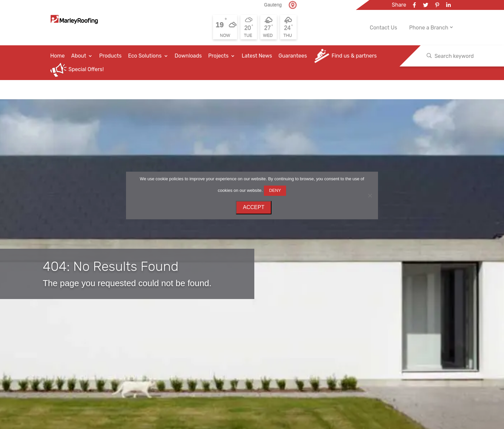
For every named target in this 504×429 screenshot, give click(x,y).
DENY (275, 190)
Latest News (257, 56)
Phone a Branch (429, 28)
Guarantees (293, 56)
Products (110, 56)
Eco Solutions (145, 56)
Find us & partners (354, 56)
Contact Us (383, 28)
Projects (219, 56)
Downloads (188, 56)
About (79, 56)
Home (58, 56)
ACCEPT (254, 207)
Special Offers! (86, 69)
